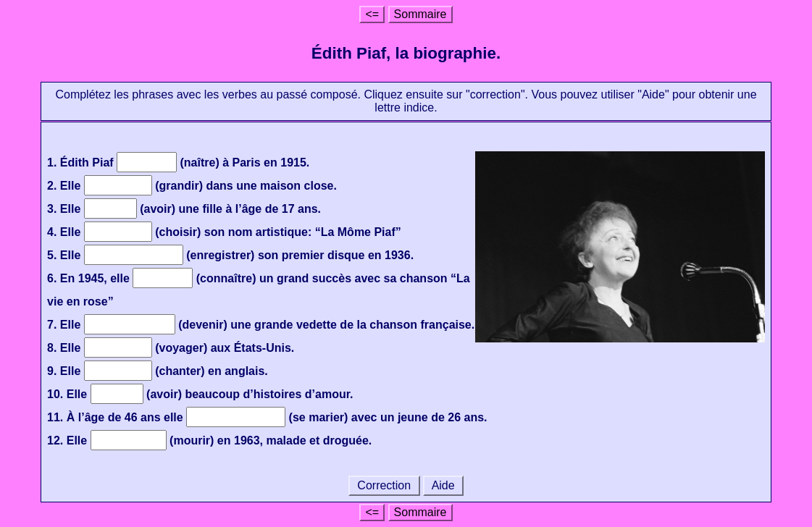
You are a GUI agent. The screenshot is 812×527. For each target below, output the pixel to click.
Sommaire (420, 14)
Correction (384, 485)
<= (372, 14)
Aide (443, 485)
